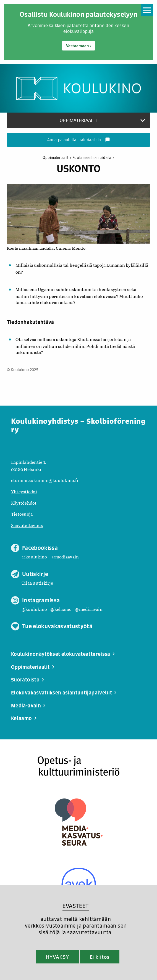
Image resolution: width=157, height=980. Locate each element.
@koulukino (34, 557)
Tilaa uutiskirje (37, 583)
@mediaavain (65, 557)
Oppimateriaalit (57, 158)
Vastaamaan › (78, 46)
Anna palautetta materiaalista (79, 140)
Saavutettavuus (27, 525)
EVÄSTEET (76, 906)
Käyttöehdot (24, 503)
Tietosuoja (22, 514)
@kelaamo (61, 609)
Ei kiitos (100, 957)
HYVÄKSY (57, 957)
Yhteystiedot (24, 492)
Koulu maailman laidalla (93, 158)
